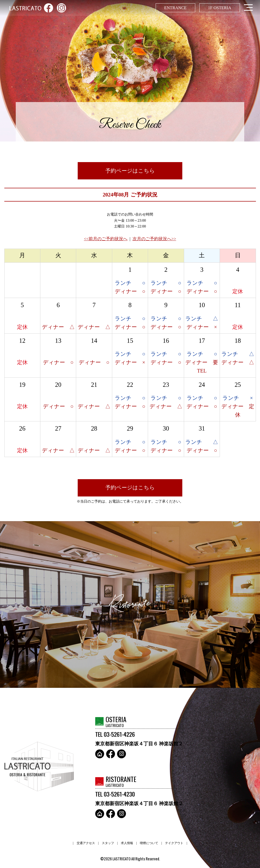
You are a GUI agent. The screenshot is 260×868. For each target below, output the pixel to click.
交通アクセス (86, 843)
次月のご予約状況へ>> (154, 239)
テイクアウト (174, 843)
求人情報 (127, 843)
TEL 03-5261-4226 (115, 734)
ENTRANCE (175, 8)
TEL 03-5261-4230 (115, 794)
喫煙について (149, 843)
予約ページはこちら (130, 171)
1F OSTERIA (220, 8)
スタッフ (108, 843)
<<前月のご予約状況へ (106, 239)
